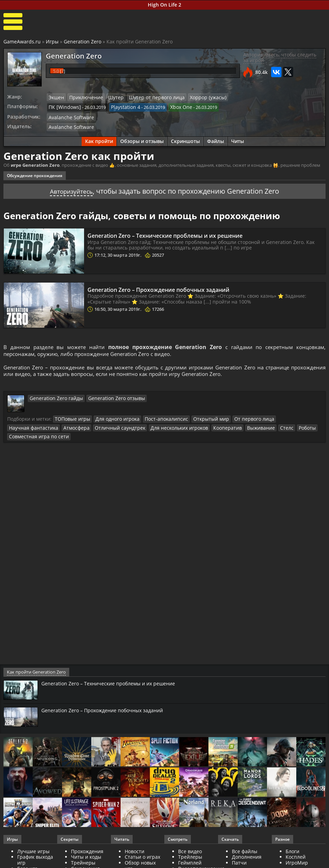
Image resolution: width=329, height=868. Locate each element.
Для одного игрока (112, 420)
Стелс (214, 429)
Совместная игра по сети (273, 429)
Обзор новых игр (140, 858)
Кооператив (159, 429)
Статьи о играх (142, 849)
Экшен (56, 97)
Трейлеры (190, 849)
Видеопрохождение (201, 860)
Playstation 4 (120, 106)
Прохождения (87, 843)
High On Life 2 (164, 5)
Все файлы (245, 843)
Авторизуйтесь (71, 189)
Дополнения (247, 849)
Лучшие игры (33, 843)
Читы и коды (86, 849)
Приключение (83, 97)
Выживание (190, 429)
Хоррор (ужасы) (196, 97)
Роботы (233, 429)
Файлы (215, 139)
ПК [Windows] (63, 106)
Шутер (111, 97)
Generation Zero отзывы (108, 399)
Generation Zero (83, 42)
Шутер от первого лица (148, 97)
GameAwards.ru (22, 42)
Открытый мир (198, 420)
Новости (135, 843)
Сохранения (85, 860)
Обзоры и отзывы (142, 139)
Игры (52, 42)
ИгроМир (297, 855)
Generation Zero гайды (53, 399)
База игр (28, 860)
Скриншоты (185, 139)
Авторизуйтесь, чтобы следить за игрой (280, 58)
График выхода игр (35, 852)
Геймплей (190, 855)
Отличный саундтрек (60, 429)
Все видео (190, 843)
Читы (238, 139)
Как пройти (99, 139)
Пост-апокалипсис (157, 420)
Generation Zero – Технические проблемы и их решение (179, 233)
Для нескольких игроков (115, 429)
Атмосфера (21, 429)
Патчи (239, 855)
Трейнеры (83, 855)
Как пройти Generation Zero (36, 664)
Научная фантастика (282, 420)
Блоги (292, 843)
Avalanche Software (69, 116)
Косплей (296, 849)
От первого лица (237, 420)
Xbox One (174, 106)
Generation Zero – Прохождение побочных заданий (171, 287)
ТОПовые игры (71, 420)
